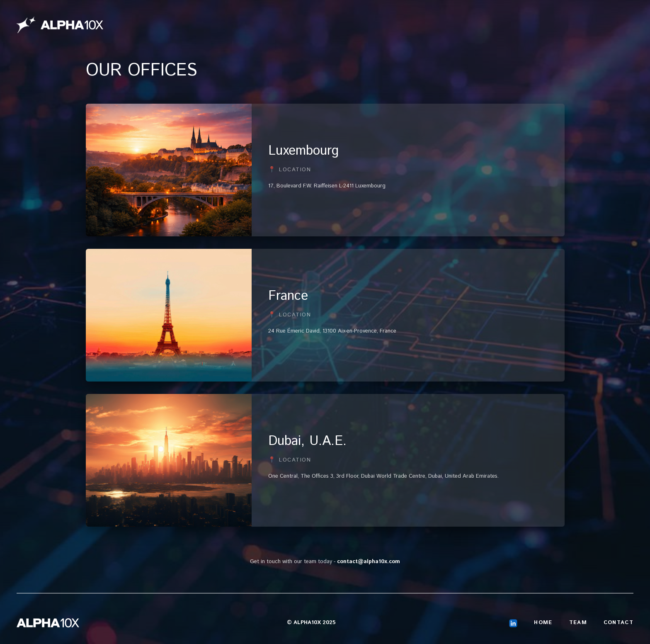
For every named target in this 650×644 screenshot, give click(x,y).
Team (578, 623)
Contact (618, 623)
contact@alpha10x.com (369, 562)
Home (543, 623)
